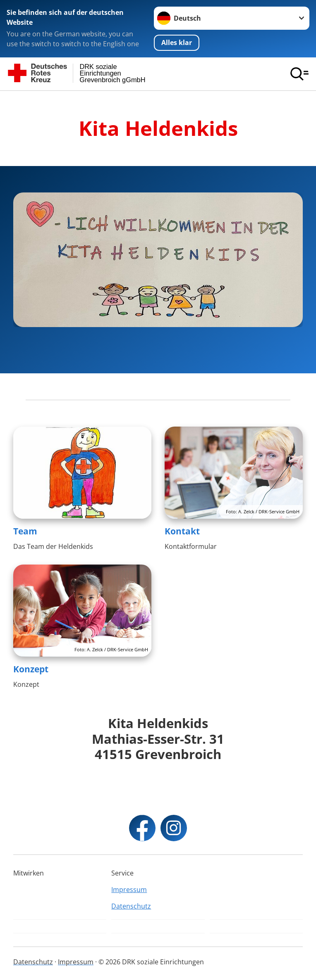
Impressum (129, 890)
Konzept (31, 669)
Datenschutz (131, 906)
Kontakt (182, 531)
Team (25, 531)
